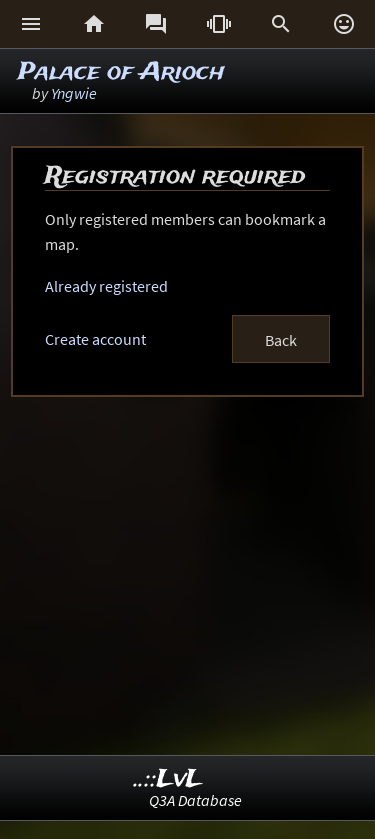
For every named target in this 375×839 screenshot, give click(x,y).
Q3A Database (195, 800)
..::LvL (168, 779)
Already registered (106, 286)
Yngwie (74, 93)
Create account (95, 339)
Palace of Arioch (121, 72)
